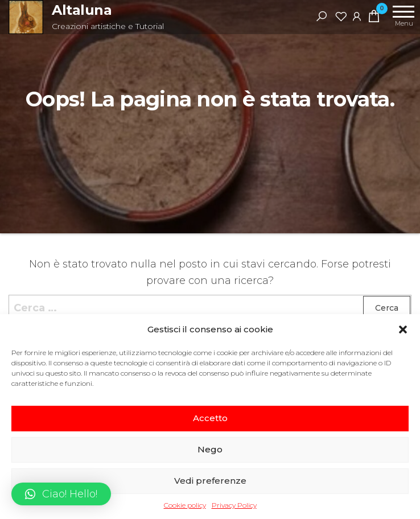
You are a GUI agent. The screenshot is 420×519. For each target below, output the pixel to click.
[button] (403, 329)
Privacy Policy (234, 505)
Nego (210, 449)
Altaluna (82, 10)
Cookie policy (185, 505)
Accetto (210, 418)
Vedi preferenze (210, 481)
